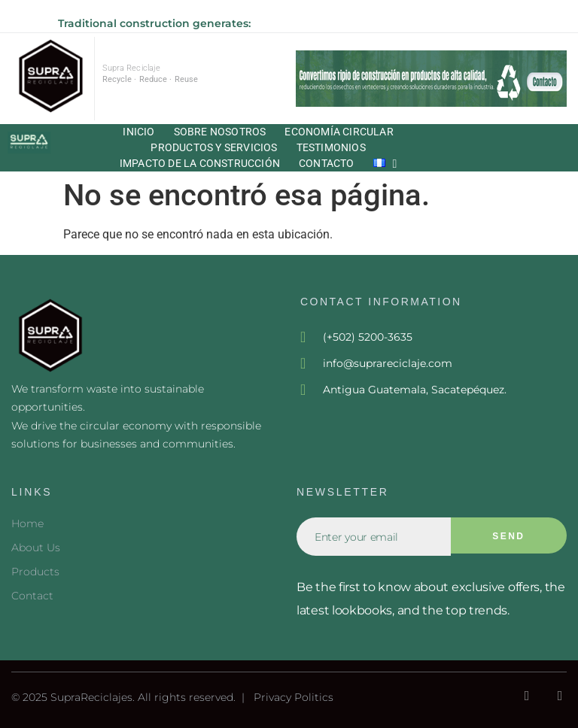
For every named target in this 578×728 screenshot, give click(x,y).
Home (27, 523)
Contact (32, 596)
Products (35, 572)
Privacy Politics (294, 697)
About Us (36, 548)
